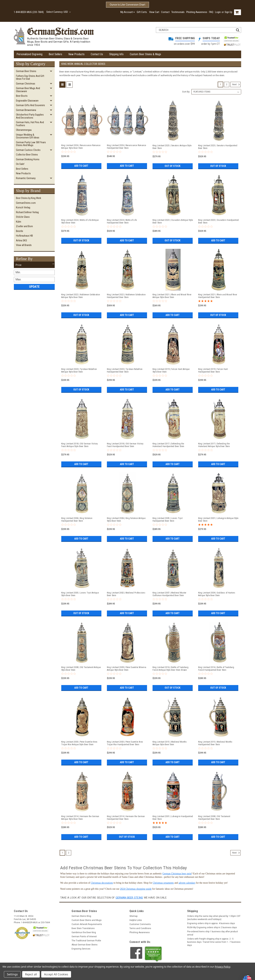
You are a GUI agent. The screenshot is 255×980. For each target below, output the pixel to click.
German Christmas (26, 84)
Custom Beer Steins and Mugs (87, 920)
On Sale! (20, 164)
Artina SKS (21, 240)
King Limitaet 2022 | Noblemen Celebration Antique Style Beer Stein (81, 296)
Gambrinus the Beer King (84, 932)
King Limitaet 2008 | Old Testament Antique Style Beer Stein (81, 669)
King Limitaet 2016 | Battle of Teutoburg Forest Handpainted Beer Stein (216, 669)
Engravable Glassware (27, 101)
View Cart (154, 12)
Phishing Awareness (197, 12)
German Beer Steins (26, 71)
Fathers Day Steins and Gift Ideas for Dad (30, 77)
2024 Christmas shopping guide (136, 889)
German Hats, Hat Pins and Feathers (30, 124)
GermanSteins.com (26, 203)
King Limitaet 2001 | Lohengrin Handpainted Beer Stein (173, 818)
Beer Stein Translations (83, 928)
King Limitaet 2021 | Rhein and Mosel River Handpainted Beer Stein (218, 296)
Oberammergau (24, 130)
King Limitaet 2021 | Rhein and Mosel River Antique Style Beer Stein (172, 296)
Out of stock (173, 166)
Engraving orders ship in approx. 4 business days (211, 923)
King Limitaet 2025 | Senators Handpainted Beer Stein (218, 147)
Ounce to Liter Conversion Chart (128, 5)
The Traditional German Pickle (86, 941)
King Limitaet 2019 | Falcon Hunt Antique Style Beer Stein (171, 370)
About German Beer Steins (85, 945)
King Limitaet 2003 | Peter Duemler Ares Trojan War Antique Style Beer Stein (79, 743)
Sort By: (186, 92)
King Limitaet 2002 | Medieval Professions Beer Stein (126, 594)
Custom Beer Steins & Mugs (145, 54)
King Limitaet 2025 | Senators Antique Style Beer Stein (172, 147)
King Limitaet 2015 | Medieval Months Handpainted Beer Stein (215, 743)
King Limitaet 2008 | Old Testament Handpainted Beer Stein (214, 818)
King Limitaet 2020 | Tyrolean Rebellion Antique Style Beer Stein (79, 370)
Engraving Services (81, 949)
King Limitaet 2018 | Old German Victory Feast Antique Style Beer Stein (80, 445)
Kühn (19, 222)
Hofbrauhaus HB (24, 236)
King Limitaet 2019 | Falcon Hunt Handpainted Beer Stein (213, 370)
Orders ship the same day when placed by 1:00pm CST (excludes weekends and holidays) (214, 918)
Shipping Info (116, 54)
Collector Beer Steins (27, 155)
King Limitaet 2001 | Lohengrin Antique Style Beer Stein (218, 520)
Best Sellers (55, 54)
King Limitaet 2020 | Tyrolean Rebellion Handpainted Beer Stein (125, 370)
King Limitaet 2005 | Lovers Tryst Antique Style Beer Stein (80, 594)
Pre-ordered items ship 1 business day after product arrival (213, 933)
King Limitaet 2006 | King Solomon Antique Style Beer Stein (126, 520)
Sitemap (133, 916)
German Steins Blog (81, 916)
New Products (76, 54)
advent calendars (187, 883)
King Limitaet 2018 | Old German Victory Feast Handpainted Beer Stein (125, 445)
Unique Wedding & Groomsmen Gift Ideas (28, 136)
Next (236, 84)
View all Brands (24, 245)
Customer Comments (140, 924)
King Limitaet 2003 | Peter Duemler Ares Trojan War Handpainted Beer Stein (125, 743)
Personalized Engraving (29, 54)
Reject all (31, 974)
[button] (34, 265)
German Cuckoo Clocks (28, 150)
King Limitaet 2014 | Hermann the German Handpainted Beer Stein (126, 818)
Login (218, 12)
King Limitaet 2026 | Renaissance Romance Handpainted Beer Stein (127, 147)
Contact (165, 12)
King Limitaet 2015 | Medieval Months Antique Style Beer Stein (170, 743)
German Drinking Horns (28, 159)
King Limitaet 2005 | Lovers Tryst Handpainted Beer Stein (168, 520)
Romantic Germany (26, 178)
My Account (128, 12)
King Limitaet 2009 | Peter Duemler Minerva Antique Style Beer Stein (127, 669)
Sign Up (228, 12)
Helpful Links (136, 920)
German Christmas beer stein (177, 874)
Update (34, 287)
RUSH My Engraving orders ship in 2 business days (212, 927)
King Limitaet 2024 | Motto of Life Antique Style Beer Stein (80, 221)
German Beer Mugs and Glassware (28, 90)
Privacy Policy (222, 967)
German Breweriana (26, 110)
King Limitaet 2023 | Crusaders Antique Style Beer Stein (173, 221)
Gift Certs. (142, 12)
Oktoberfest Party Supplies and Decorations (30, 116)
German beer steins (129, 898)
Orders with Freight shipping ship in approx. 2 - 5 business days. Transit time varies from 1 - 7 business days (214, 942)
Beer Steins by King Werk (29, 198)
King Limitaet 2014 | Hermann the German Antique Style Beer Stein (80, 818)
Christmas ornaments (163, 883)
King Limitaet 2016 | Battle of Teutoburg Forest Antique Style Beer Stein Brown (171, 669)
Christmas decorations (102, 883)
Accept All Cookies (56, 974)
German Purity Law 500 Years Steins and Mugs (31, 144)
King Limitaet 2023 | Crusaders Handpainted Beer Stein (219, 221)
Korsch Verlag (23, 207)
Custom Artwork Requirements (87, 924)
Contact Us (97, 54)
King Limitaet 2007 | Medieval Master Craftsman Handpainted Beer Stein (169, 594)
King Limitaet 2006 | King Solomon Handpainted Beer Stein (77, 520)
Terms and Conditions (140, 928)
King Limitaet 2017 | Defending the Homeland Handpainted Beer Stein (168, 445)
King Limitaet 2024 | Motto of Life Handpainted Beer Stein (122, 221)
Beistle (20, 231)
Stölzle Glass (23, 217)
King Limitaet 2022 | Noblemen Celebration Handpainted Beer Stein (126, 296)
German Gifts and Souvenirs (30, 105)
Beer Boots (22, 96)
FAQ (211, 12)
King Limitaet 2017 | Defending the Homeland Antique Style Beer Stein (214, 445)
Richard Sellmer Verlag (27, 212)
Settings (12, 974)
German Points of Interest (84, 937)
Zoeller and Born (24, 226)
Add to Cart (81, 166)
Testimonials (178, 12)
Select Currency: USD (59, 12)
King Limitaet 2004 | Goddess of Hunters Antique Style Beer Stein (217, 594)
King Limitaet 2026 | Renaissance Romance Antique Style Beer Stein (81, 147)
